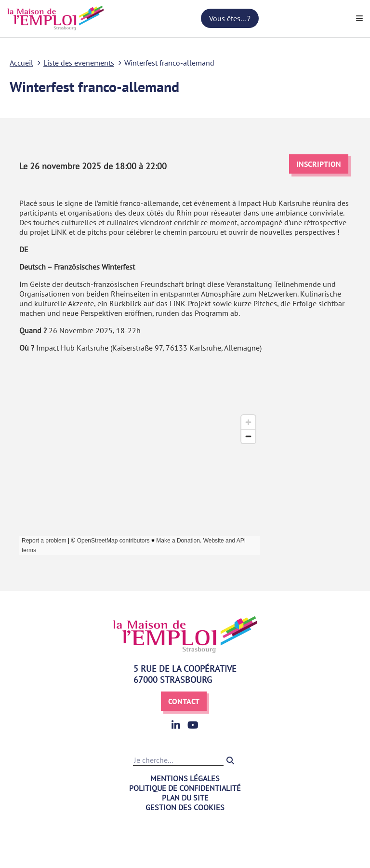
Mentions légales (185, 778)
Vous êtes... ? (230, 18)
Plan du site (185, 798)
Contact (184, 701)
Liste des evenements (79, 63)
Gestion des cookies (185, 807)
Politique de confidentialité (185, 788)
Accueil (21, 63)
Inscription (319, 164)
